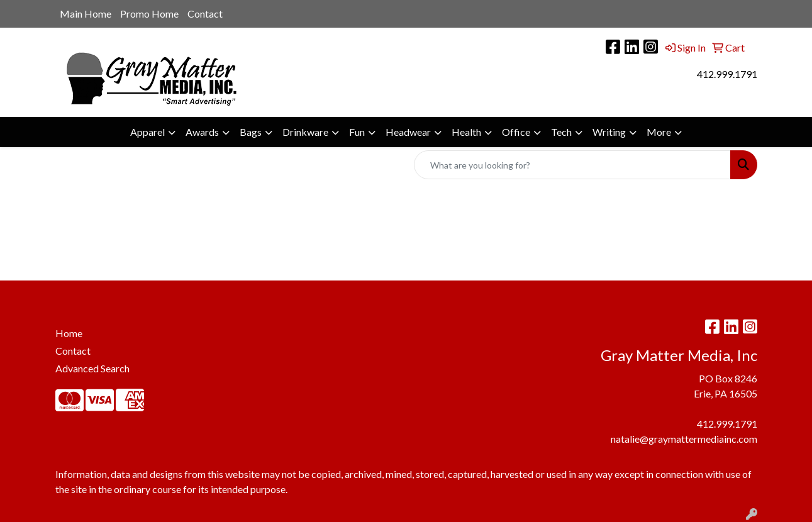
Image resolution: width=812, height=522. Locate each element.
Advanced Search (92, 368)
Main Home (86, 14)
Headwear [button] (408, 132)
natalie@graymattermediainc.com (684, 439)
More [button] (659, 132)
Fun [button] (357, 132)
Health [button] (466, 132)
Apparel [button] (147, 132)
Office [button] (516, 132)
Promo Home (149, 14)
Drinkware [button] (305, 132)
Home (69, 333)
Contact (205, 14)
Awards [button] (202, 132)
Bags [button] (251, 132)
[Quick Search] (572, 165)
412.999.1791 (727, 74)
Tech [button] (561, 132)
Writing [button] (609, 132)
